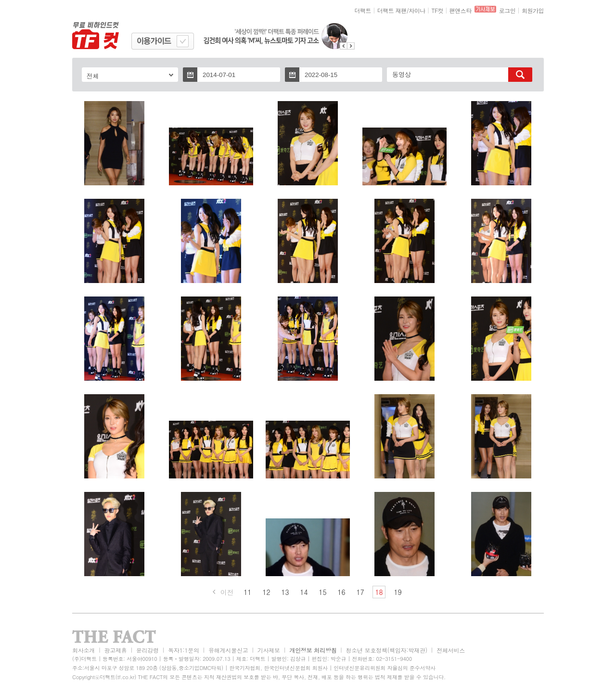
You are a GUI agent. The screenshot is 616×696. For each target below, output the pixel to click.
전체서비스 (451, 650)
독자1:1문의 (184, 650)
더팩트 (363, 10)
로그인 (507, 10)
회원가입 (533, 10)
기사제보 (269, 650)
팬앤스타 (461, 10)
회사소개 (83, 650)
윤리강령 (148, 650)
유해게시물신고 (228, 650)
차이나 (417, 10)
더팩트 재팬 (392, 10)
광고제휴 (115, 650)
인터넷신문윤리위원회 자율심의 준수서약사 (385, 668)
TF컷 (437, 10)
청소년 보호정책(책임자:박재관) (387, 650)
